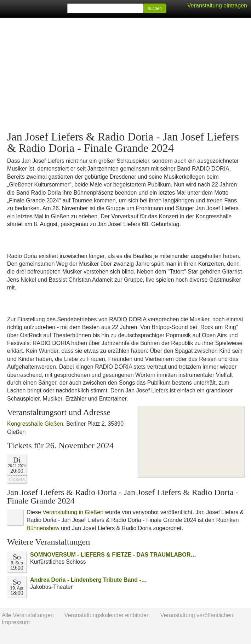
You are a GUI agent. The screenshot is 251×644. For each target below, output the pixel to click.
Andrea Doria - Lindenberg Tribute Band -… (89, 580)
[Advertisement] (125, 74)
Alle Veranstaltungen (28, 615)
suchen (155, 8)
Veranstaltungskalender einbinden (107, 615)
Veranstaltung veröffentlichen (197, 615)
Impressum (16, 622)
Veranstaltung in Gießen (73, 512)
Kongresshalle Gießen (35, 424)
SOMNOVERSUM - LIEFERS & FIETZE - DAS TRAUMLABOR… (113, 555)
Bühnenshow (43, 528)
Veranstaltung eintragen (217, 5)
